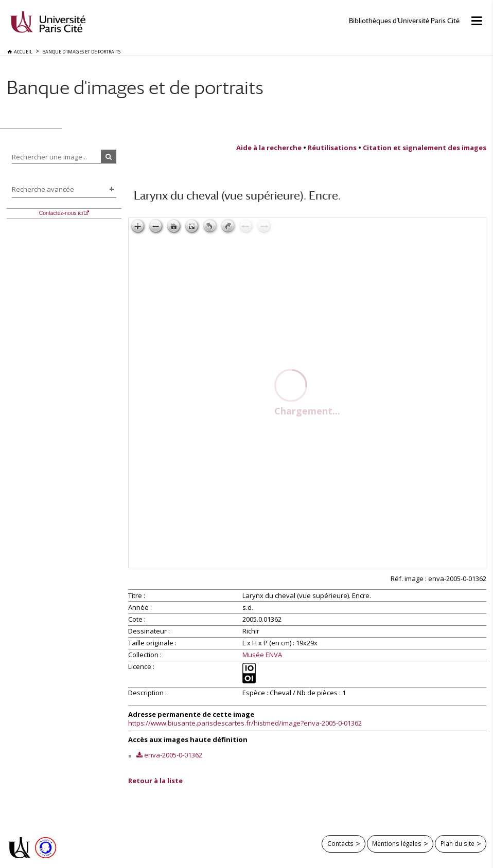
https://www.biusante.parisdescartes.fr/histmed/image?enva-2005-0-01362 (245, 723)
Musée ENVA (262, 655)
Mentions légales (397, 843)
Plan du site (457, 843)
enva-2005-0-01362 (173, 755)
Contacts (340, 843)
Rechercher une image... (49, 157)
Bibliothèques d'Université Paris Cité (404, 21)
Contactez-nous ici (61, 213)
